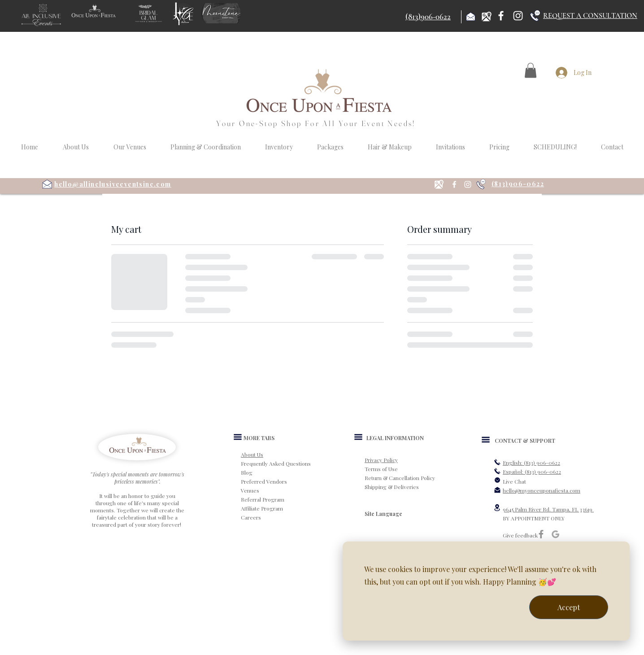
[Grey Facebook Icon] (541, 534)
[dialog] (486, 591)
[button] (531, 70)
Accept (569, 607)
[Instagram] (518, 16)
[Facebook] (501, 16)
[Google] (555, 534)
